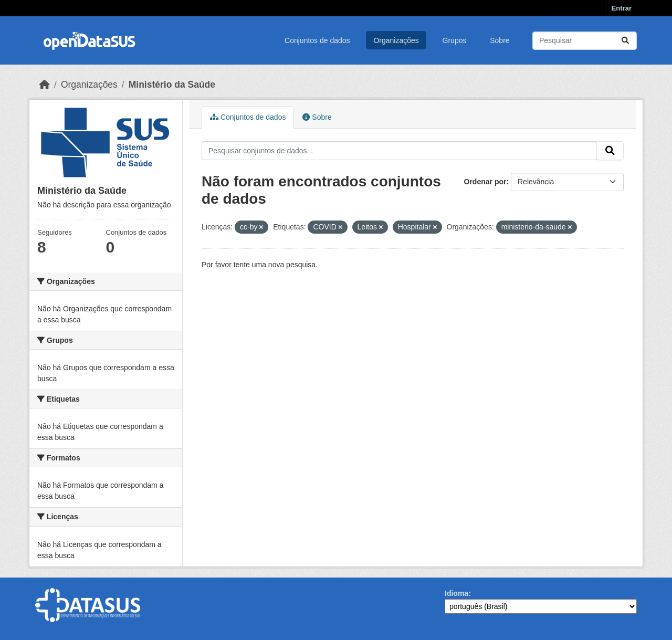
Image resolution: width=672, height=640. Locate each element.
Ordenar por (485, 182)
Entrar (622, 8)
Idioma (456, 593)
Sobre (500, 40)
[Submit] (625, 41)
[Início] (45, 85)
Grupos (455, 40)
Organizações (396, 40)
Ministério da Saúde (172, 85)
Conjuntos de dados (317, 40)
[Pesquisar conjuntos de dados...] (585, 41)
